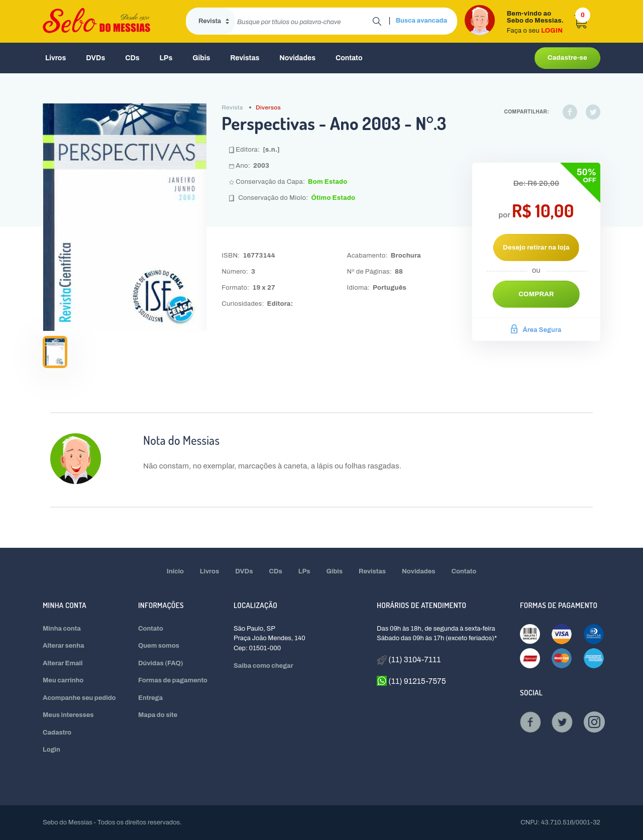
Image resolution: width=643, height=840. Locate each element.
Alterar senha (64, 646)
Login (51, 750)
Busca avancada (421, 21)
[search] (304, 21)
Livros (56, 58)
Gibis (201, 58)
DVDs (95, 58)
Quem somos (159, 646)
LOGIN (552, 31)
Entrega (150, 698)
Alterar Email (63, 663)
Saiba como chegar (263, 666)
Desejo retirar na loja (536, 248)
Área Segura (536, 330)
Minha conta (62, 629)
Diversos (268, 107)
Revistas (245, 58)
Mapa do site (158, 715)
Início (175, 571)
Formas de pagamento (173, 680)
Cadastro (57, 733)
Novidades (297, 58)
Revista (232, 107)
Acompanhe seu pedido (79, 698)
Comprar (536, 294)
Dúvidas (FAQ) (161, 663)
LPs (166, 58)
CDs (132, 58)
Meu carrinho (63, 680)
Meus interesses (68, 715)
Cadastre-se (567, 58)
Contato (349, 58)
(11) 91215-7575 (411, 681)
